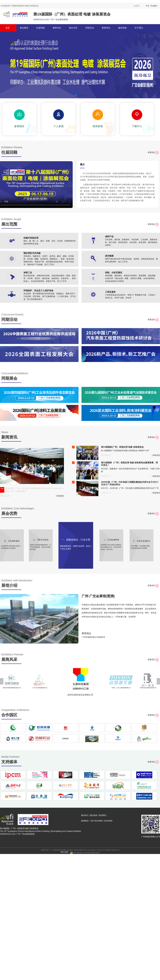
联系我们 (103, 815)
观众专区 (73, 28)
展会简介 (85, 815)
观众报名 (94, 815)
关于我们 (139, 28)
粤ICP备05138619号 (78, 850)
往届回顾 (40, 28)
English (154, 6)
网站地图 (64, 852)
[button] (76, 95)
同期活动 (90, 28)
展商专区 (57, 28)
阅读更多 (60, 496)
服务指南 (122, 28)
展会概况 (24, 28)
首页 (8, 28)
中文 (147, 6)
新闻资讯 (106, 28)
